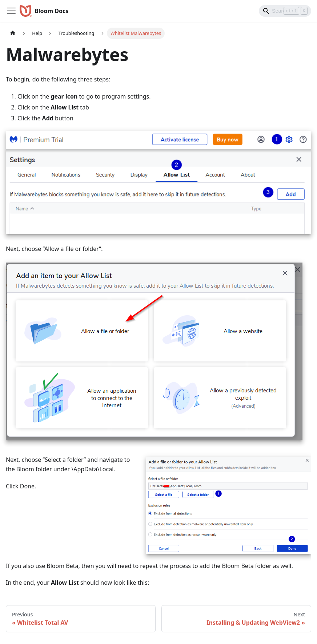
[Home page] (13, 33)
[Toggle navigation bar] (11, 11)
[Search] (285, 11)
